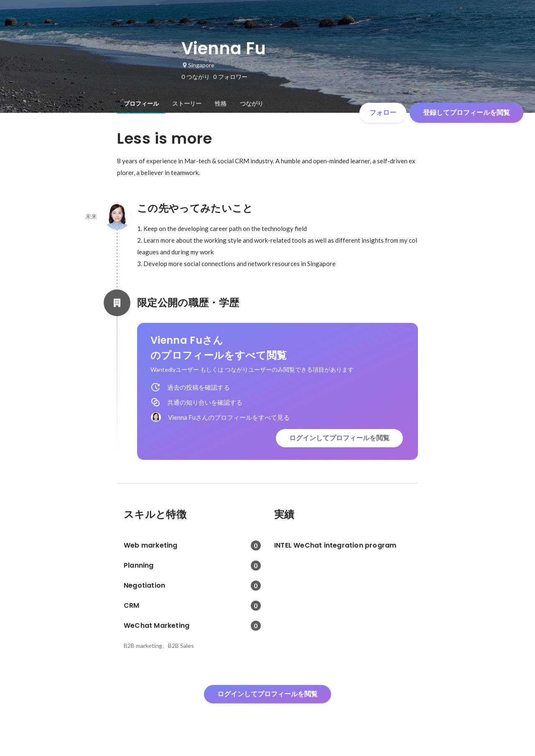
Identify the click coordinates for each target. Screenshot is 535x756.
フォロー (383, 113)
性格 (221, 104)
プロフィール (141, 104)
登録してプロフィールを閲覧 (466, 113)
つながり (252, 104)
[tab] (141, 104)
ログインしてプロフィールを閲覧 (339, 438)
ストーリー (187, 104)
